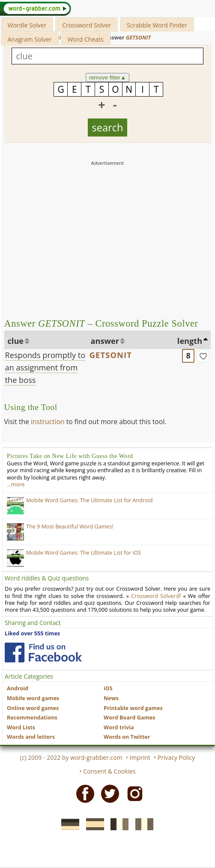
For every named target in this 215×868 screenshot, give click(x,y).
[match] (203, 356)
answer (105, 341)
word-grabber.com (96, 757)
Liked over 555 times (32, 633)
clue (16, 341)
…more (16, 484)
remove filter (108, 77)
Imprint (140, 757)
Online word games (33, 708)
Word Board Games (130, 718)
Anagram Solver (30, 39)
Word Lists (21, 727)
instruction (48, 422)
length (190, 341)
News (111, 698)
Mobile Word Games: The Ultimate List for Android (89, 500)
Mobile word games (33, 698)
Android (18, 688)
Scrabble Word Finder (157, 25)
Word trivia (119, 727)
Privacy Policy (176, 757)
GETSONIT (111, 355)
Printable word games (133, 708)
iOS (108, 688)
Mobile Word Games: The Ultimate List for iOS (84, 553)
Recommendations (32, 718)
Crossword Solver (87, 25)
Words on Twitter (127, 737)
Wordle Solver (27, 25)
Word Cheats (86, 39)
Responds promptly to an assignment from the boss (45, 367)
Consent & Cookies (109, 771)
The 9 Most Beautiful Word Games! (70, 527)
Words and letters (31, 737)
